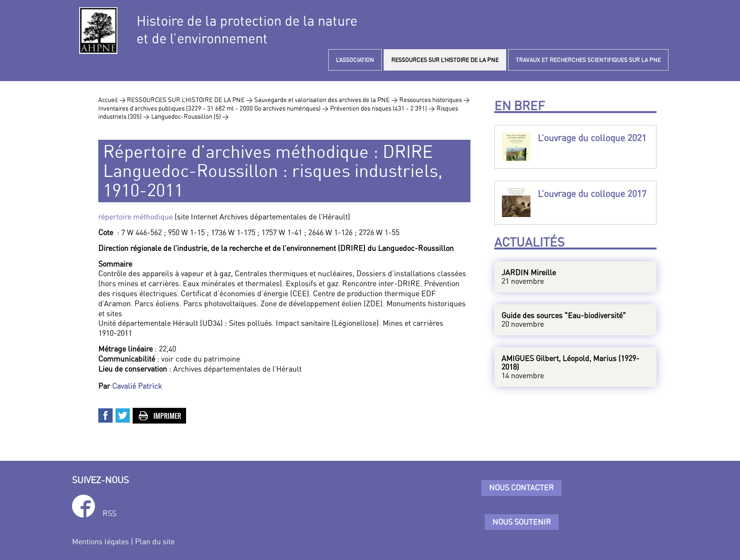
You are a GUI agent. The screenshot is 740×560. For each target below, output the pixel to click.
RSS (109, 513)
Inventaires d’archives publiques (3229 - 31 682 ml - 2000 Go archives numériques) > (213, 108)
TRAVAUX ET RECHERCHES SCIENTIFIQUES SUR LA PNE (588, 60)
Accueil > (113, 100)
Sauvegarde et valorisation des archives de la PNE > (326, 100)
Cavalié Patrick (137, 386)
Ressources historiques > (434, 100)
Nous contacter (521, 487)
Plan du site (155, 541)
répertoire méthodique (135, 217)
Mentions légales (100, 541)
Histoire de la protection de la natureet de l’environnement (247, 30)
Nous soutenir (522, 522)
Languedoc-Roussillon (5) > (190, 116)
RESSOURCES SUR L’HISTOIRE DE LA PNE (445, 60)
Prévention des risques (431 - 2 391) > (382, 108)
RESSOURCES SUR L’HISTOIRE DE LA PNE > (190, 100)
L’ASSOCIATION (355, 60)
